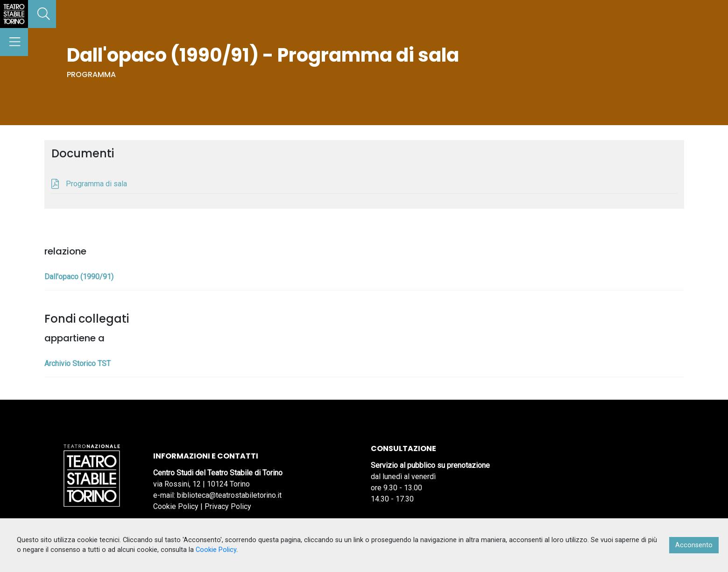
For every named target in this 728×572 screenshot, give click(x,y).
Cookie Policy (176, 506)
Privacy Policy (228, 506)
